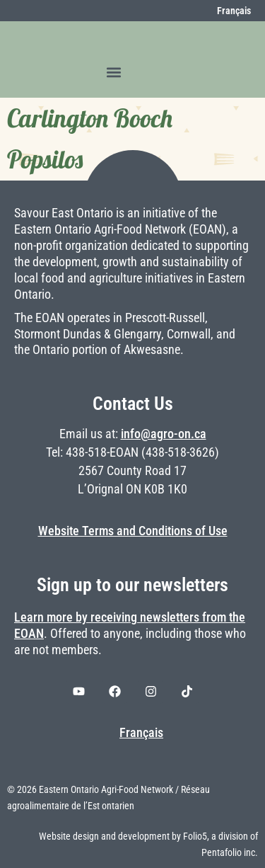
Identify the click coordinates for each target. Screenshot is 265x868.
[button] (114, 72)
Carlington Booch (90, 118)
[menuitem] (226, 11)
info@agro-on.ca (164, 434)
